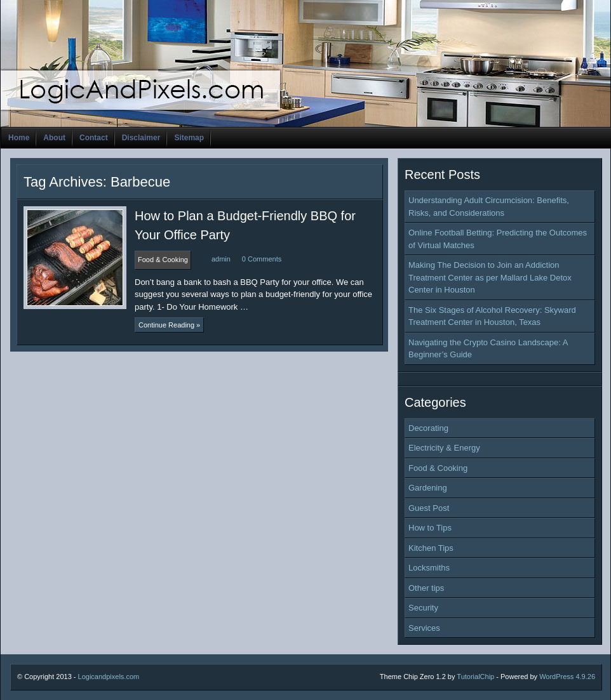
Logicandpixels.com (109, 677)
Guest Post (429, 508)
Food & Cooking (438, 468)
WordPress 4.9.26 (567, 677)
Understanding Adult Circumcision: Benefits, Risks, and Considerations (489, 207)
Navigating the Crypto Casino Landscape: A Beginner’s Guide (488, 349)
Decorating (428, 428)
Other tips (426, 588)
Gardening (428, 488)
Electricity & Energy (444, 448)
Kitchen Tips (431, 548)
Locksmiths (429, 568)
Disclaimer (141, 138)
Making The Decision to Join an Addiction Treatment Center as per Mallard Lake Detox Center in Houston (490, 277)
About (54, 138)
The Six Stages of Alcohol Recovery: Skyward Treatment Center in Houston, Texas (492, 316)
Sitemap (189, 138)
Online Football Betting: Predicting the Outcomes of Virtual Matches (498, 239)
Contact (94, 138)
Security (423, 608)
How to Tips (430, 528)
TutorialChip (475, 677)
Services (424, 628)
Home (19, 138)
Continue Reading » (169, 325)
